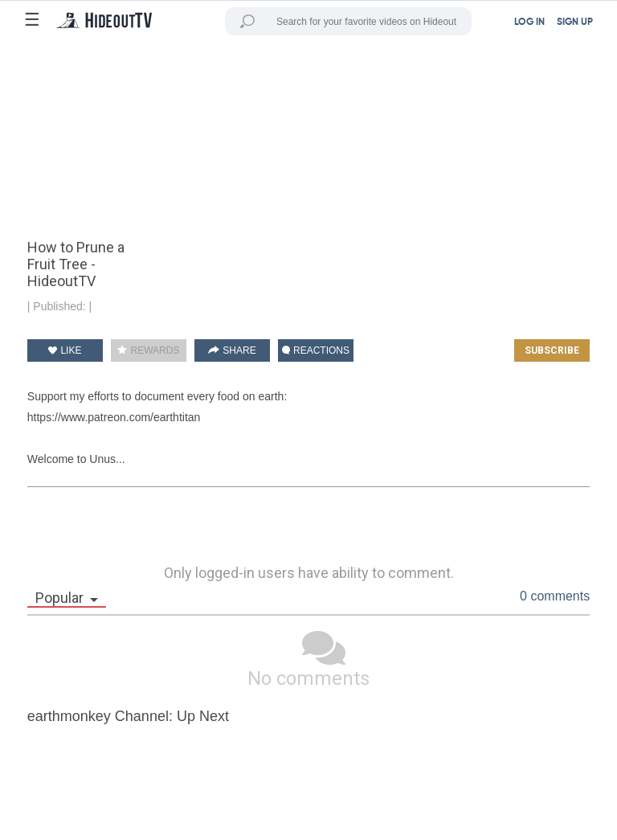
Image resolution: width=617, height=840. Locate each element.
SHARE (232, 350)
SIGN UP (575, 23)
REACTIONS (316, 350)
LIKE (65, 350)
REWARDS (148, 350)
